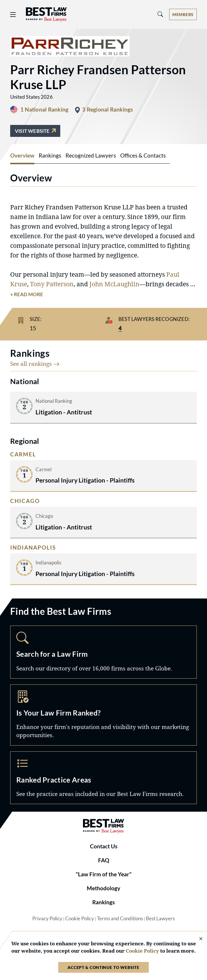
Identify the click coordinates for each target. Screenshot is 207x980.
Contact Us (104, 846)
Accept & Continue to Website (103, 967)
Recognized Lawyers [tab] (91, 156)
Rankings (103, 902)
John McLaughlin (114, 284)
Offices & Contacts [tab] (143, 156)
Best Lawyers (160, 919)
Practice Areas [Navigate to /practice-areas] (103, 778)
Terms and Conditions (120, 919)
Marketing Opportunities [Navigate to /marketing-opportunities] (103, 715)
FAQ (104, 860)
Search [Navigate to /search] (103, 652)
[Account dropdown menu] (183, 14)
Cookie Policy (80, 919)
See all (35, 364)
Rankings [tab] (50, 156)
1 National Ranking (44, 110)
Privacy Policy (47, 919)
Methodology (103, 888)
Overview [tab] (22, 156)
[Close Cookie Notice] (197, 939)
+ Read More (27, 294)
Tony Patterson (52, 284)
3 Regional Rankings (107, 110)
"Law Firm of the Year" (104, 874)
